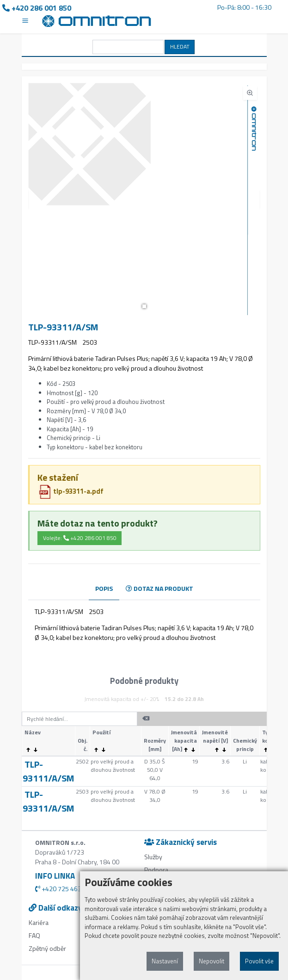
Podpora (156, 870)
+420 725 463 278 (64, 889)
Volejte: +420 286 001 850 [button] (80, 538)
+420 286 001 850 (37, 8)
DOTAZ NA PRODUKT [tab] (159, 588)
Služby (153, 857)
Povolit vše (259, 961)
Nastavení (165, 961)
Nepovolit (211, 961)
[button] (144, 306)
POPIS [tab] (104, 588)
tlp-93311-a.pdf (71, 491)
